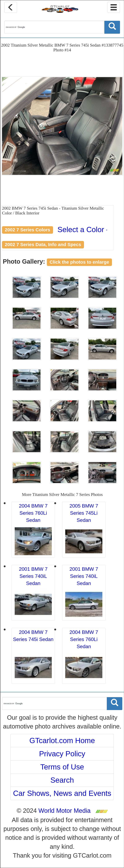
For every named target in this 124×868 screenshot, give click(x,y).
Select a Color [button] (82, 230)
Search (62, 780)
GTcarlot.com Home (62, 741)
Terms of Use (62, 767)
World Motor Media (65, 811)
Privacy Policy (62, 754)
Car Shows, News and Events (62, 793)
